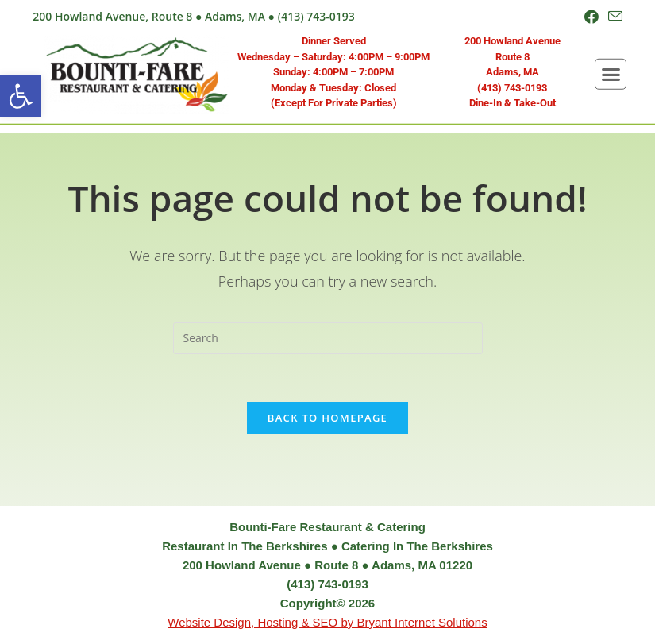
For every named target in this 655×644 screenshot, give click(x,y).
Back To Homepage (327, 418)
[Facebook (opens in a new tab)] (591, 17)
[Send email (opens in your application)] (613, 17)
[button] (21, 96)
